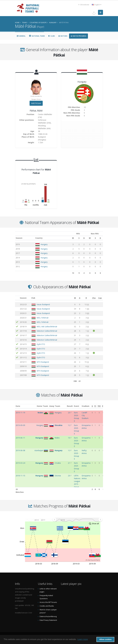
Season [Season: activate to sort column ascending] (19, 238)
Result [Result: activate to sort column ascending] (70, 406)
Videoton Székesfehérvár (47, 331)
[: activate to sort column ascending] (17, 298)
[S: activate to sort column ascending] (76, 238)
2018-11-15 (20, 476)
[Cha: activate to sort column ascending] (94, 298)
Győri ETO (41, 344)
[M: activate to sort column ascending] (71, 238)
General (21, 36)
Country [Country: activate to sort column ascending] (38, 238)
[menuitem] (77, 519)
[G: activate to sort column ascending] (81, 238)
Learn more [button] (83, 639)
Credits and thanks (47, 606)
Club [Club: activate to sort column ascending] (33, 298)
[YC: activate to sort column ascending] (95, 406)
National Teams (37, 36)
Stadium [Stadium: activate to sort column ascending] (86, 406)
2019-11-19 (20, 413)
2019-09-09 (20, 425)
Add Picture (36, 103)
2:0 (69, 413)
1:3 (69, 450)
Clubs (52, 36)
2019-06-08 (20, 450)
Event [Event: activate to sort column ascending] (77, 406)
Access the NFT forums (48, 602)
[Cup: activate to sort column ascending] (100, 298)
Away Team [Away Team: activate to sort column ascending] (55, 406)
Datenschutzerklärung (48, 616)
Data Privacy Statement (48, 620)
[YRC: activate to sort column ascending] (99, 406)
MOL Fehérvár (43, 318)
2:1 (69, 463)
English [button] (97, 5)
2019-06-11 (20, 438)
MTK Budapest (43, 362)
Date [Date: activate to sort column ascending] (18, 406)
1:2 (69, 425)
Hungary (43, 244)
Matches (63, 36)
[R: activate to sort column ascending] (86, 298)
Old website (84, 5)
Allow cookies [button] (105, 639)
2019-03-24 (20, 463)
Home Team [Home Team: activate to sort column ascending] (42, 406)
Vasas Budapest (43, 304)
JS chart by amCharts (29, 184)
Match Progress (78, 36)
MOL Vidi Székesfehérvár (47, 327)
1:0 (69, 438)
